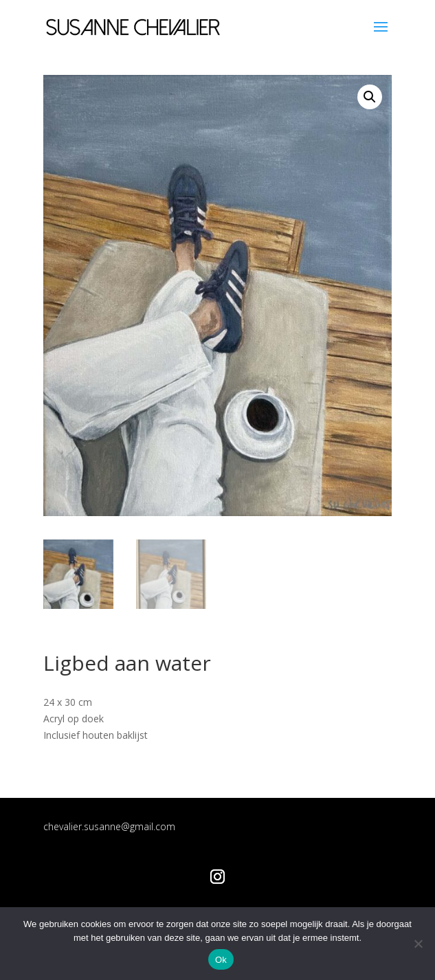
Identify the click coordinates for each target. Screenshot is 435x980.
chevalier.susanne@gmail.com (109, 826)
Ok (221, 960)
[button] (370, 97)
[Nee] (418, 944)
